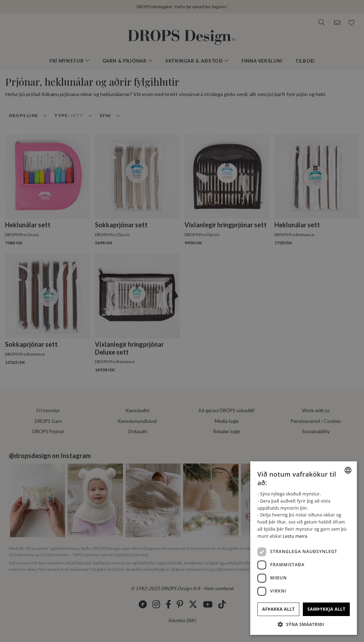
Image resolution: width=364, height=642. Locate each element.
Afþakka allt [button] (278, 609)
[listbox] (348, 470)
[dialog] (304, 548)
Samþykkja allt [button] (326, 609)
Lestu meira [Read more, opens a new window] (295, 536)
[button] (304, 624)
